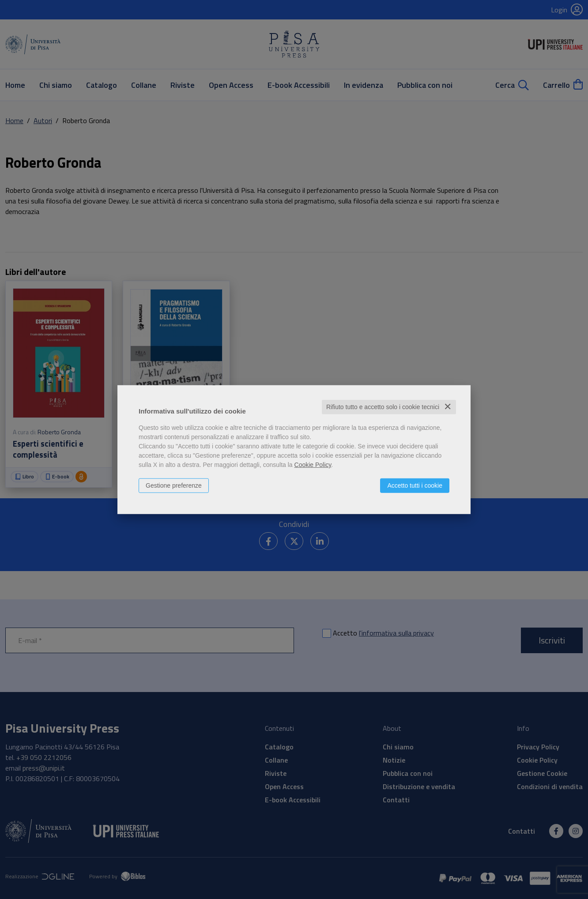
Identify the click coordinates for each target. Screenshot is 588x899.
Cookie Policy (313, 465)
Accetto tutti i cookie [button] (415, 485)
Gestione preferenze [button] (174, 485)
